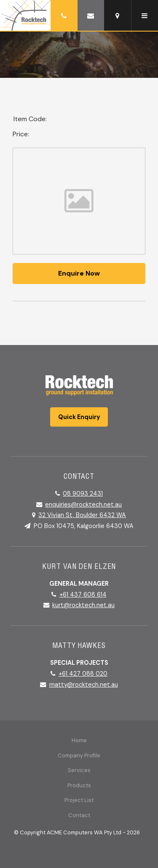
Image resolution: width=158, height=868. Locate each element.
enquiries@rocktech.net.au (83, 504)
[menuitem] (79, 741)
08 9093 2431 (83, 494)
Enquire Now (79, 273)
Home (79, 740)
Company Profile (79, 755)
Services (79, 770)
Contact (79, 815)
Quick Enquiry (79, 417)
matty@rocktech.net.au (84, 685)
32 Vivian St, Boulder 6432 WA (82, 515)
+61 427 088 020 (83, 674)
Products (79, 785)
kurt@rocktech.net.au (83, 605)
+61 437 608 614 (83, 595)
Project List (79, 800)
